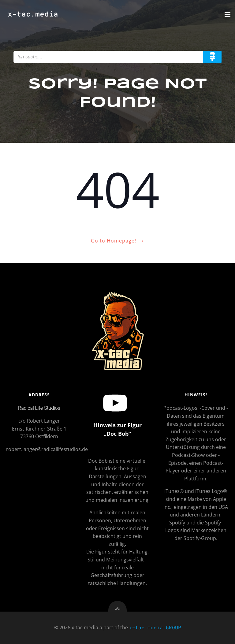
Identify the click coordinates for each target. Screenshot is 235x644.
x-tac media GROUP (155, 628)
